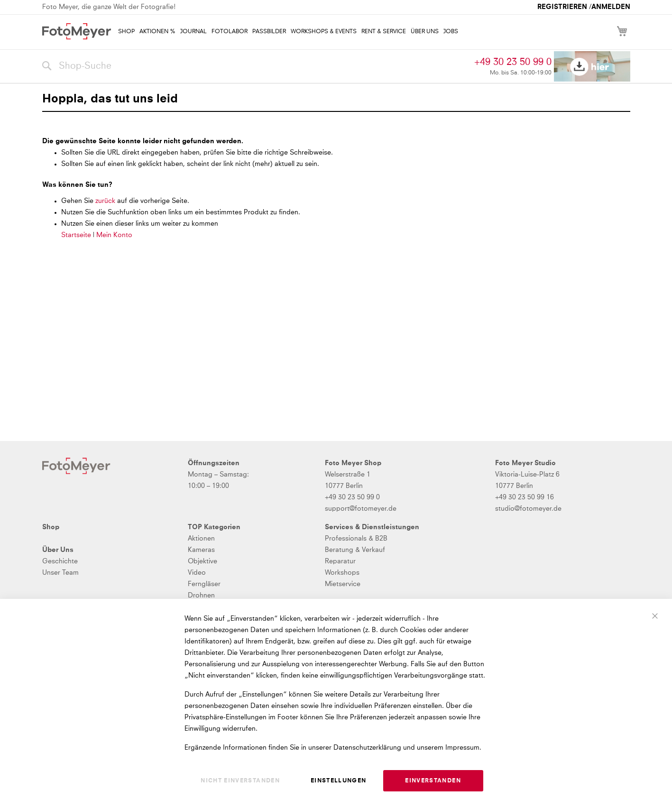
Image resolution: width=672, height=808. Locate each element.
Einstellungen (339, 781)
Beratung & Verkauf (355, 550)
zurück (106, 201)
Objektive (203, 561)
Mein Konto (114, 235)
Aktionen (201, 539)
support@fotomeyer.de (361, 509)
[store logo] (77, 31)
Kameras (201, 550)
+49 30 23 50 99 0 (513, 62)
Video (197, 573)
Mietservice (343, 584)
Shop (51, 527)
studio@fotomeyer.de (528, 509)
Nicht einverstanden (240, 781)
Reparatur (340, 561)
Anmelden (611, 7)
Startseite (76, 235)
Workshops (342, 573)
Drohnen (201, 596)
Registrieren (562, 7)
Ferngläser (204, 584)
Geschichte (60, 561)
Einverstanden (433, 781)
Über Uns (58, 550)
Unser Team (60, 573)
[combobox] (256, 66)
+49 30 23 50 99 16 (525, 497)
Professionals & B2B (356, 539)
